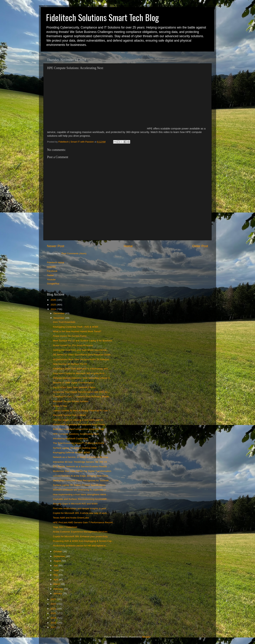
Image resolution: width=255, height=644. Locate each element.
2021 (54, 609)
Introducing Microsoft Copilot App (70, 439)
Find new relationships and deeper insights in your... (80, 508)
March (57, 584)
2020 (54, 613)
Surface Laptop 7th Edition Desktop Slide (75, 448)
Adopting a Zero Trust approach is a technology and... (81, 369)
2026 (54, 300)
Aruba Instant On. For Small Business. (73, 345)
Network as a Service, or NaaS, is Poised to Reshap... (82, 457)
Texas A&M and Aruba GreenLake (71, 518)
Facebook (52, 271)
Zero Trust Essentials (64, 322)
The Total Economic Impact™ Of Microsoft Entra (79, 443)
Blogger (146, 637)
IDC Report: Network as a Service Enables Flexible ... (81, 466)
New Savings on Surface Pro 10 (70, 364)
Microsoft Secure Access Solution (71, 401)
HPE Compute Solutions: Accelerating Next (76, 434)
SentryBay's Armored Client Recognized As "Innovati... (82, 480)
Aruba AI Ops (60, 406)
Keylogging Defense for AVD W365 (71, 452)
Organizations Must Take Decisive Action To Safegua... (82, 359)
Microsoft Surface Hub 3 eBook (70, 415)
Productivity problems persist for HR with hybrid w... (80, 546)
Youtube (51, 280)
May (56, 575)
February (59, 589)
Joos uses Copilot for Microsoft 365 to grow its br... (80, 373)
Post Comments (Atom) (74, 253)
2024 (54, 309)
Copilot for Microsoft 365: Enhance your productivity (80, 536)
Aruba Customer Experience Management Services (80, 532)
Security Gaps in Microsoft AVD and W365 (75, 504)
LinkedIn (51, 267)
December (59, 313)
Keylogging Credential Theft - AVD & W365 (76, 327)
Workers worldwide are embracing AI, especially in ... (81, 490)
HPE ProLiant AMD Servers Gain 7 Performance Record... (84, 522)
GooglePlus (53, 284)
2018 (54, 623)
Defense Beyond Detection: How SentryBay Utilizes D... (82, 378)
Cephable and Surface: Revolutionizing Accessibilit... (81, 499)
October (58, 551)
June (56, 570)
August (58, 561)
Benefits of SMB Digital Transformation (73, 383)
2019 (54, 618)
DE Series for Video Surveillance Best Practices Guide (82, 355)
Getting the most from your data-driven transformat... (81, 350)
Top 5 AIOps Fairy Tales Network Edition (74, 387)
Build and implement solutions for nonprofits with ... (80, 429)
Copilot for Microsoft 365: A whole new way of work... (81, 513)
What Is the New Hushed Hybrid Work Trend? (77, 331)
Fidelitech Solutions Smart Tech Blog (102, 17)
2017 (54, 627)
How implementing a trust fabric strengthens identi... (80, 494)
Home (128, 246)
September (60, 556)
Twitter (50, 275)
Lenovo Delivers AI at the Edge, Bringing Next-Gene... (82, 476)
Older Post (200, 246)
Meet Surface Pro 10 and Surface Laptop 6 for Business (83, 341)
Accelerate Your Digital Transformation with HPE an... (81, 392)
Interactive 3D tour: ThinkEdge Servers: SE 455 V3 (80, 462)
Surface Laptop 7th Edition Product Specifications (79, 485)
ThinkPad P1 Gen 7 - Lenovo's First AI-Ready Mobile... (82, 397)
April (56, 579)
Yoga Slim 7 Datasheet (65, 527)
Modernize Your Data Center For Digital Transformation (82, 471)
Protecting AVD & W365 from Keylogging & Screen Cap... (83, 541)
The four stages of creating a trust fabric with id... (79, 420)
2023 (54, 599)
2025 (54, 305)
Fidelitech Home (56, 263)
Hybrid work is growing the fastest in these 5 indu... (80, 425)
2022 (54, 604)
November (59, 318)
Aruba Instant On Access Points (70, 336)
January (58, 593)
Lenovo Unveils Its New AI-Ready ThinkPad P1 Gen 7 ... (83, 411)
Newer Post (56, 246)
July (56, 565)
